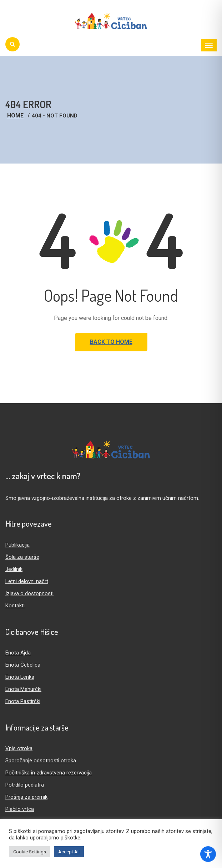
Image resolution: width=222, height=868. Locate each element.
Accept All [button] (69, 852)
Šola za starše (22, 557)
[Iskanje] (12, 44)
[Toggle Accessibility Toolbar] (208, 854)
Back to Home (111, 342)
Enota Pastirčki (23, 701)
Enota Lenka (20, 677)
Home (15, 116)
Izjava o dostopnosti (29, 593)
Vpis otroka (19, 748)
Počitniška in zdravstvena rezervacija (49, 773)
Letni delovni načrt (27, 581)
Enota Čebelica (23, 665)
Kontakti (15, 606)
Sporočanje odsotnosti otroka (41, 761)
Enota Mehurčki (23, 689)
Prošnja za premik (26, 797)
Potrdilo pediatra (25, 785)
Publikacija (17, 545)
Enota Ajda (18, 653)
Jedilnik (14, 569)
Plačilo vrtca (20, 809)
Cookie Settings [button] (30, 852)
